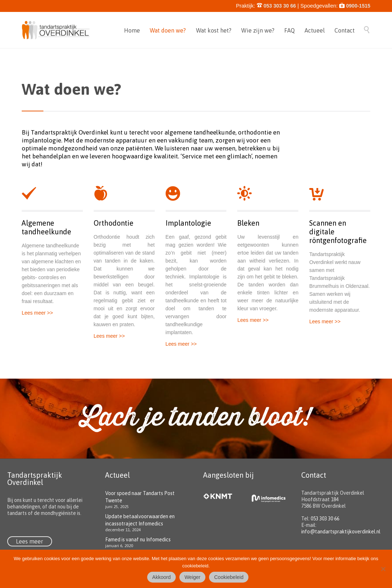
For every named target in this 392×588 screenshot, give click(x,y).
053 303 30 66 (325, 519)
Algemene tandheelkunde (46, 227)
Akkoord (161, 577)
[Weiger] (383, 569)
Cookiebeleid (229, 577)
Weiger (192, 577)
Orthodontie (114, 223)
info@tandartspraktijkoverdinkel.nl (341, 532)
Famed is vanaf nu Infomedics (138, 540)
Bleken (248, 223)
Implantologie (188, 223)
